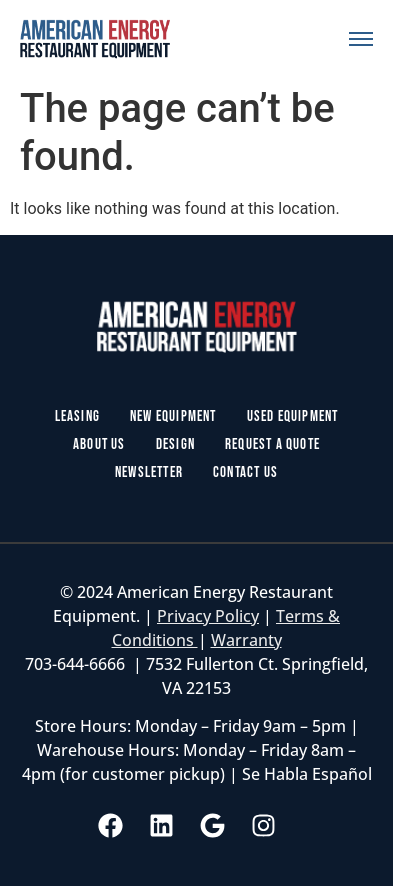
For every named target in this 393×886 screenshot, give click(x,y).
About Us (99, 444)
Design (175, 444)
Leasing (77, 416)
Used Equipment (293, 416)
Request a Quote (272, 444)
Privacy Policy (208, 616)
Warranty (246, 640)
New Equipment (173, 416)
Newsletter (149, 472)
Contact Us (245, 472)
